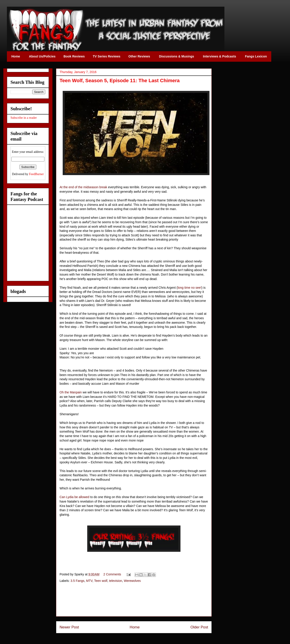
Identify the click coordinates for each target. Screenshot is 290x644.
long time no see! (190, 288)
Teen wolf (101, 581)
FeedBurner (36, 174)
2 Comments (112, 574)
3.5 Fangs (77, 581)
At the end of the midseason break (83, 187)
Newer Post (69, 627)
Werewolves (132, 581)
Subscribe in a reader (24, 118)
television (116, 581)
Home (135, 627)
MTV (89, 581)
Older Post (199, 627)
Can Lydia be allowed (74, 497)
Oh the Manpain (71, 392)
